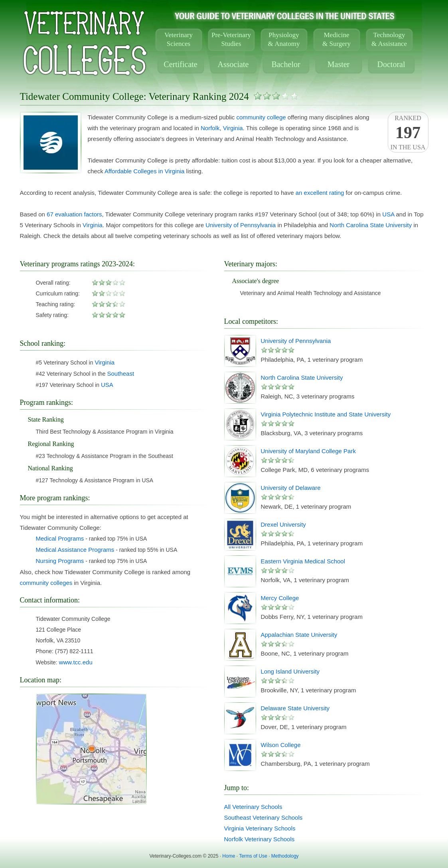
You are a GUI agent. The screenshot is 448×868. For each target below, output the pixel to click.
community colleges (46, 583)
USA (388, 214)
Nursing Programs (60, 561)
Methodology (285, 856)
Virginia (233, 128)
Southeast (121, 374)
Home (229, 856)
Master (339, 64)
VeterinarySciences (179, 39)
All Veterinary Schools (253, 807)
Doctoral (391, 64)
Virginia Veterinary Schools (260, 828)
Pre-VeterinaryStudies (231, 39)
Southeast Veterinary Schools (263, 817)
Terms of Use (253, 856)
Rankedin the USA (408, 133)
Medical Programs (60, 538)
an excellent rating (320, 193)
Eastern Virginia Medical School (303, 561)
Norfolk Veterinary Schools (260, 839)
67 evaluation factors (74, 214)
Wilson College (281, 745)
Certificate (180, 64)
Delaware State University (295, 708)
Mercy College (280, 598)
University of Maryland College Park (308, 451)
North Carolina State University (371, 225)
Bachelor (286, 64)
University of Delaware (291, 488)
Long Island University (290, 671)
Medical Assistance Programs (75, 550)
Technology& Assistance (389, 39)
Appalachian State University (299, 635)
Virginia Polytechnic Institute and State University (326, 414)
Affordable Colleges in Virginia (144, 171)
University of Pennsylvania (241, 225)
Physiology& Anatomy (284, 39)
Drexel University (283, 524)
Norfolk (210, 128)
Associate (233, 64)
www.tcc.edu (76, 662)
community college (261, 117)
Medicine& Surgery (336, 39)
